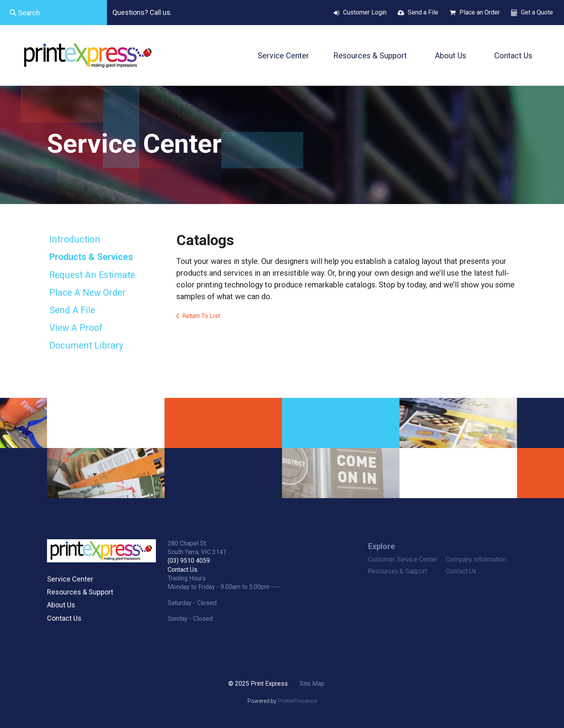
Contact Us (513, 56)
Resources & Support (370, 56)
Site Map (312, 684)
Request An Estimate (92, 275)
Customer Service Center (403, 559)
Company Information (476, 559)
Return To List (201, 316)
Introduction (75, 239)
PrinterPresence (297, 701)
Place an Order (480, 12)
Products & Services (91, 257)
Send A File (72, 310)
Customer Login (365, 12)
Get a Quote (537, 12)
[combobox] (53, 13)
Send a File (423, 12)
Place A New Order (88, 293)
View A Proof (76, 328)
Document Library (86, 346)
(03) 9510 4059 (189, 561)
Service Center (283, 56)
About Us (450, 56)
